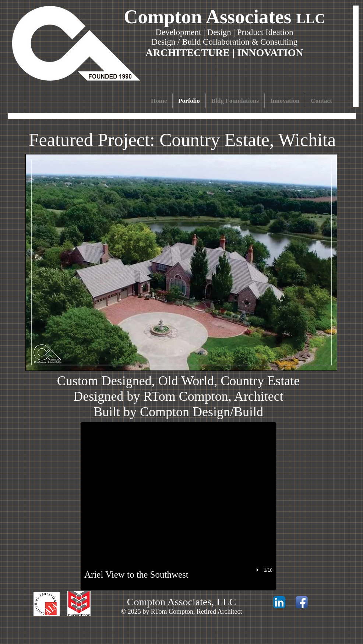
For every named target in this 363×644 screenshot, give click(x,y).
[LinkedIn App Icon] (279, 602)
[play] (258, 570)
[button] (178, 506)
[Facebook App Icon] (302, 602)
